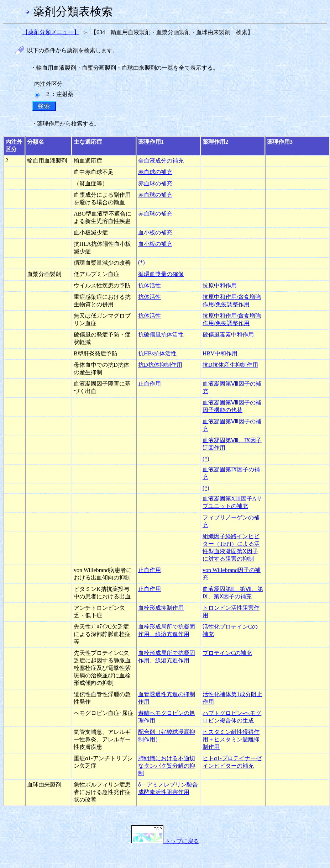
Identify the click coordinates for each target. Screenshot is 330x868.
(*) (142, 262)
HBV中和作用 (220, 353)
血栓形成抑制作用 (161, 608)
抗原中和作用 (220, 285)
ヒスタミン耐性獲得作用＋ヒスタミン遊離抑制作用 (231, 739)
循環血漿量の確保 (161, 274)
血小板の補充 (155, 232)
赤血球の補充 (155, 172)
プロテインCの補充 (227, 653)
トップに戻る (165, 841)
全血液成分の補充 (161, 161)
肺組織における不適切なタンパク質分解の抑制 (167, 766)
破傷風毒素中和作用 (228, 335)
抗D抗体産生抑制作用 (230, 365)
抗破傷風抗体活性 (161, 335)
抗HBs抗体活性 (157, 353)
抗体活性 (150, 285)
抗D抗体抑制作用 (160, 365)
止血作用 (150, 384)
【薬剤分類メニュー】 (51, 32)
